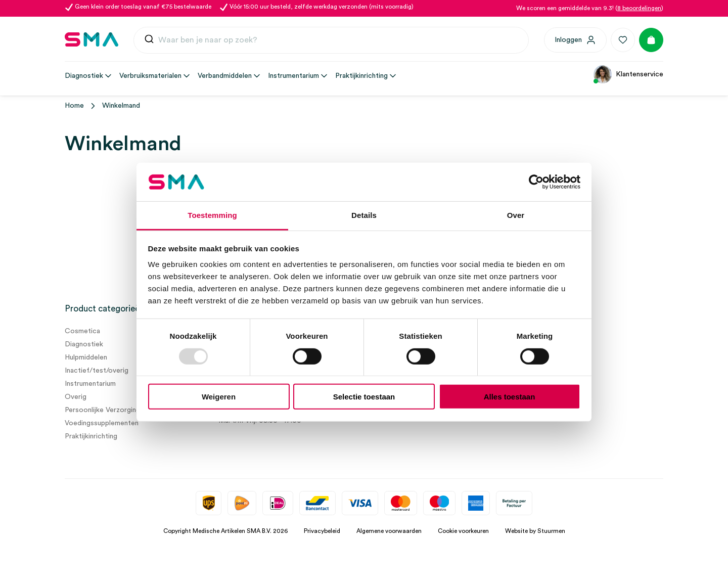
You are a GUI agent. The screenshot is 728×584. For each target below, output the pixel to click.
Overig (76, 397)
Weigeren (219, 397)
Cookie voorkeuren (463, 531)
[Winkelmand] (651, 40)
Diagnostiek (84, 344)
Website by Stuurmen (535, 531)
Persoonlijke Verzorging (102, 410)
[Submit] (149, 41)
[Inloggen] (575, 40)
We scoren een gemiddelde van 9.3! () (590, 8)
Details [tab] (364, 215)
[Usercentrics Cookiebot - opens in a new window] (536, 182)
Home (74, 106)
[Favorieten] (623, 40)
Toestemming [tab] (212, 215)
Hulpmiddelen (86, 357)
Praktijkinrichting (91, 436)
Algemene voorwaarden (389, 531)
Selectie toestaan (364, 397)
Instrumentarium (90, 384)
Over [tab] (516, 215)
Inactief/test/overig (97, 371)
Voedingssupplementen (102, 423)
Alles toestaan (510, 397)
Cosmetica (82, 331)
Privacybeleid (322, 531)
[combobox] (331, 40)
